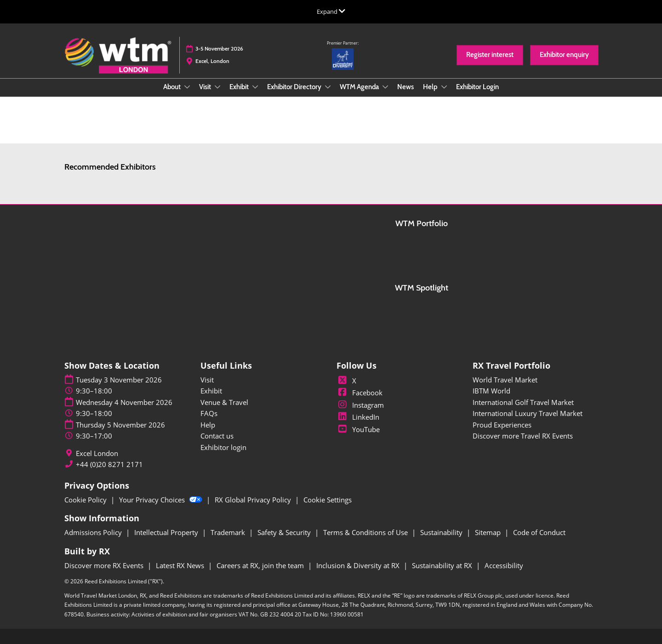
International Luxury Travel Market (528, 413)
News (405, 87)
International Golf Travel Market (523, 402)
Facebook (360, 393)
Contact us (217, 436)
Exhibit (240, 87)
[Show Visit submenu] (217, 87)
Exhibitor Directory (295, 87)
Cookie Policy (86, 500)
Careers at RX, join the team (261, 565)
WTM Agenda (360, 87)
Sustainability (442, 532)
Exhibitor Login (477, 87)
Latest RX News (181, 565)
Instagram (360, 405)
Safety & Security (285, 532)
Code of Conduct (539, 532)
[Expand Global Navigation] (331, 11)
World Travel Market (505, 380)
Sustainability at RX (443, 565)
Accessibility (504, 565)
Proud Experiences (502, 425)
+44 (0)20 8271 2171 (109, 464)
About (173, 87)
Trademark (229, 532)
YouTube (358, 429)
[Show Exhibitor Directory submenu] (328, 87)
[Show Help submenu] (444, 87)
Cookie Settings (328, 500)
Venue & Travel (224, 402)
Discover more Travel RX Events (523, 436)
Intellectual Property (167, 532)
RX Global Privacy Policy (254, 500)
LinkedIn (358, 417)
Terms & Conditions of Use (366, 532)
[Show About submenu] (187, 87)
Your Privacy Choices (162, 500)
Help (431, 87)
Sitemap (489, 532)
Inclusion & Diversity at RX (359, 565)
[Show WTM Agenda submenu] (385, 87)
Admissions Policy (94, 532)
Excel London (97, 453)
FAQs (209, 413)
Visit (206, 87)
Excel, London (212, 61)
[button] (490, 55)
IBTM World (491, 391)
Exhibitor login (223, 447)
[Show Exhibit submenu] (255, 87)
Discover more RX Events (105, 565)
